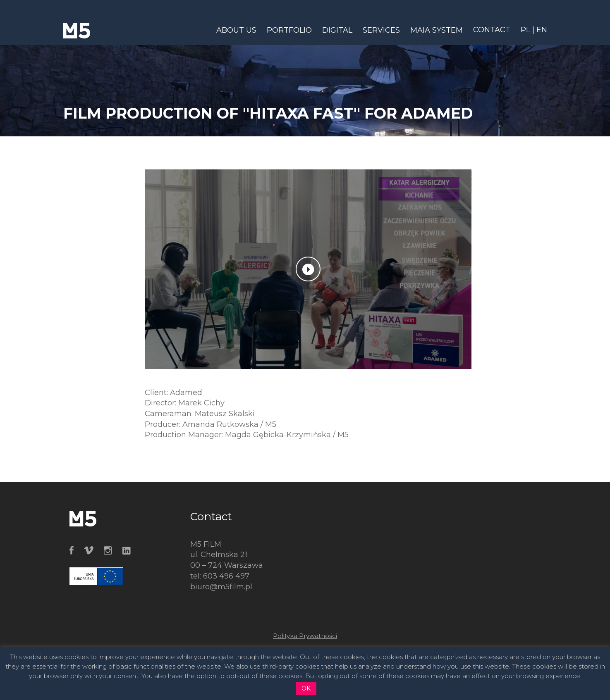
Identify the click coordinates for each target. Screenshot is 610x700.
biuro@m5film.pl (221, 587)
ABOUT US (236, 30)
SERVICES (381, 30)
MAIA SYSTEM (437, 30)
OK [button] (306, 688)
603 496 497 (226, 576)
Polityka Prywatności (305, 636)
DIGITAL (337, 30)
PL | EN (534, 30)
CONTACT (492, 30)
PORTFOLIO (289, 30)
